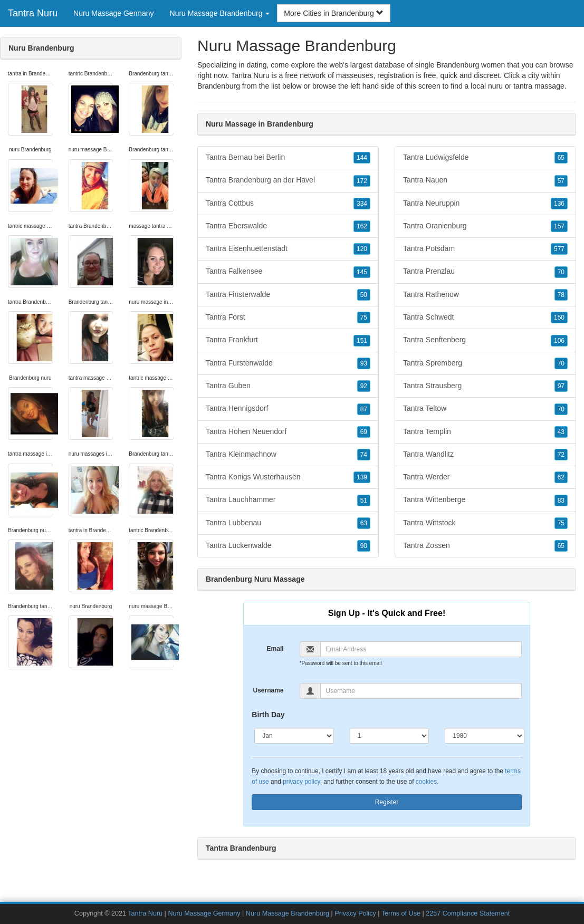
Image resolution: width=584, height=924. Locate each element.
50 (364, 295)
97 (561, 386)
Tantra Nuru (33, 13)
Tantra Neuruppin (485, 204)
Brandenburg (219, 86)
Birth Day (268, 715)
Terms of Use (401, 913)
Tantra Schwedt (485, 317)
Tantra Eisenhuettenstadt (288, 249)
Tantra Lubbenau (288, 523)
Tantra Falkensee (288, 272)
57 (561, 181)
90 (364, 546)
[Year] (484, 736)
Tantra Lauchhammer (288, 500)
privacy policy (301, 782)
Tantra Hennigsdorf (288, 409)
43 (561, 432)
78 (561, 295)
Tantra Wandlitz (485, 455)
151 (362, 341)
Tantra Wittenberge (485, 500)
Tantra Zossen (485, 546)
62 (561, 477)
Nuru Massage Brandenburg (288, 913)
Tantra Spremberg (485, 363)
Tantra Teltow (485, 409)
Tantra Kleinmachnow (288, 455)
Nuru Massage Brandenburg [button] (220, 13)
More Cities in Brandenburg (333, 13)
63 (364, 523)
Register (387, 802)
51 (364, 500)
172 (362, 181)
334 (362, 204)
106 (559, 341)
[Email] (421, 649)
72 (561, 455)
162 (362, 226)
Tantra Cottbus (288, 204)
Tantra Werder (485, 477)
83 (561, 500)
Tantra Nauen (485, 180)
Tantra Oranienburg (485, 226)
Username (269, 690)
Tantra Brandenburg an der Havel (288, 180)
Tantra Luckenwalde (288, 546)
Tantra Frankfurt (288, 340)
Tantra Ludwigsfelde (485, 158)
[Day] (389, 736)
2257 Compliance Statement (468, 913)
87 (364, 409)
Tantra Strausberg (485, 386)
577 (559, 249)
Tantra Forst (288, 317)
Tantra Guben (288, 386)
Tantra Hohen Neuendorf (288, 432)
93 (364, 363)
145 (362, 272)
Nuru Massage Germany (114, 13)
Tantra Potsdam (485, 249)
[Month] (294, 736)
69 (364, 432)
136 (559, 204)
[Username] (421, 691)
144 (362, 158)
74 (364, 455)
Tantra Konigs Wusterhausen (288, 477)
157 (559, 226)
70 (561, 272)
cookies (426, 782)
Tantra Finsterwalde (288, 295)
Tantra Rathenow (485, 295)
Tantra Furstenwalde (288, 363)
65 (561, 158)
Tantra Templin (485, 432)
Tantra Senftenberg (485, 340)
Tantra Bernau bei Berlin (288, 158)
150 (559, 317)
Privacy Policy (355, 913)
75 (364, 317)
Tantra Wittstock (485, 523)
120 (362, 249)
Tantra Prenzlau (485, 272)
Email (275, 649)
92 (364, 386)
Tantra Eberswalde (288, 226)
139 (362, 477)
